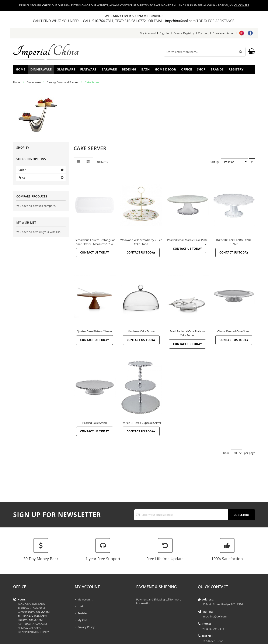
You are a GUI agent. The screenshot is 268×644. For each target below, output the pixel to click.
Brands (220, 71)
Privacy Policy (86, 627)
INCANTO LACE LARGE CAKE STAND (234, 244)
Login (81, 606)
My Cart (82, 620)
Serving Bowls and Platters (63, 85)
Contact (204, 33)
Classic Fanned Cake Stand (234, 334)
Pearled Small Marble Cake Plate (187, 242)
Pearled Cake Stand (95, 425)
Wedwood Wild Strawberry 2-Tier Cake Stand (141, 244)
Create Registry (184, 33)
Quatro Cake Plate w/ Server (95, 334)
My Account (148, 33)
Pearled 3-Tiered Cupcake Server (141, 425)
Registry (242, 71)
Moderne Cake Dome (141, 334)
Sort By (214, 164)
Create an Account (225, 33)
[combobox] (205, 52)
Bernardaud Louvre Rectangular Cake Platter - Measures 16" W (95, 244)
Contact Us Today (95, 255)
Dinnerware (34, 85)
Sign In (165, 33)
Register (83, 613)
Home (22, 71)
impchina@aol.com (181, 21)
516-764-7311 (103, 21)
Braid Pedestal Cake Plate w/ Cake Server (187, 336)
